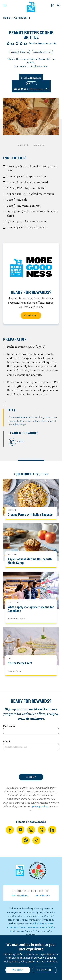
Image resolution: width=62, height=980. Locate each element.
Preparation (39, 145)
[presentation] (31, 762)
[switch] (31, 86)
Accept (18, 970)
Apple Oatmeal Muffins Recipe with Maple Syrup (30, 561)
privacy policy (40, 806)
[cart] (52, 5)
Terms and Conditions (45, 961)
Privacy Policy (19, 961)
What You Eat (43, 895)
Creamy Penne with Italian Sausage (30, 514)
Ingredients (23, 145)
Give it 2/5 (13, 43)
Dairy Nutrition (20, 895)
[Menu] (5, 5)
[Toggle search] (59, 5)
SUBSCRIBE (31, 315)
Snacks (25, 52)
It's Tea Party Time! (20, 663)
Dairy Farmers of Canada (31, 7)
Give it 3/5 (17, 43)
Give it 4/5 (21, 43)
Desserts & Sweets (42, 52)
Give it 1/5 (8, 43)
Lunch (14, 52)
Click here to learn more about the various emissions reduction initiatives (31, 927)
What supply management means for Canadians (31, 609)
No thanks (44, 970)
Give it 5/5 (25, 43)
